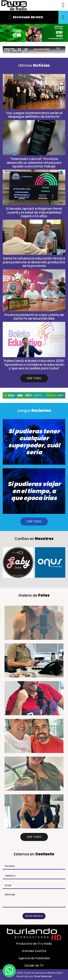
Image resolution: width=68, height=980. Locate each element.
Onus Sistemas (43, 976)
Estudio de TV (34, 966)
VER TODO (34, 378)
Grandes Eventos (34, 951)
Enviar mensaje (34, 916)
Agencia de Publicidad (34, 958)
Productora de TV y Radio (34, 944)
